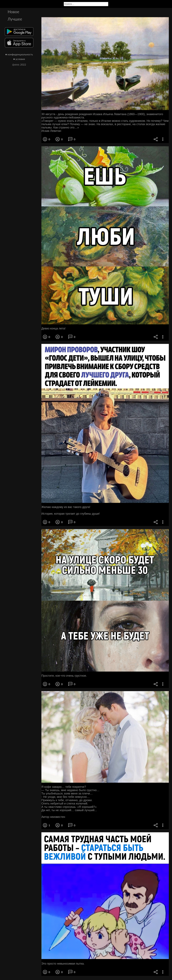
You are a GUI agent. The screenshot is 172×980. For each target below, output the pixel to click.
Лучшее (15, 19)
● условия (19, 59)
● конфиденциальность (19, 54)
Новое (13, 12)
